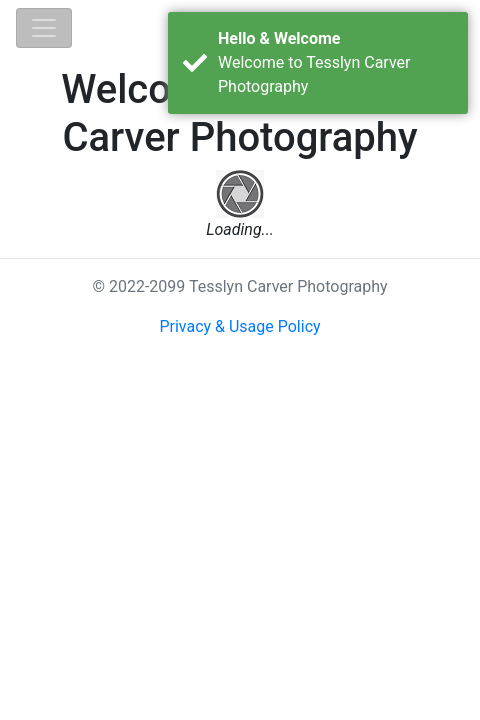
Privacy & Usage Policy (239, 326)
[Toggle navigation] (44, 28)
